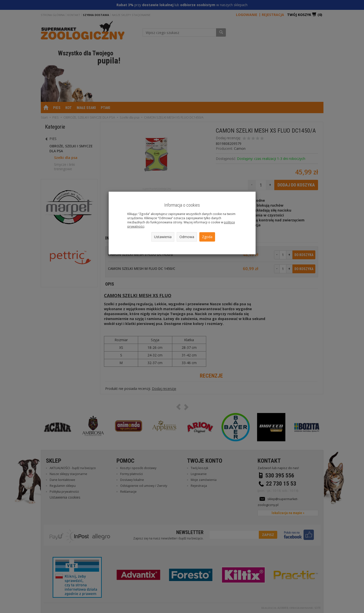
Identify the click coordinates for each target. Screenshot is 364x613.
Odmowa (187, 237)
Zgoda (207, 237)
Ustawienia (163, 237)
